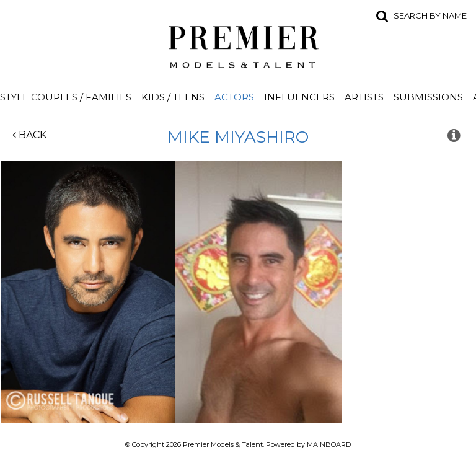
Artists (364, 97)
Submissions (428, 97)
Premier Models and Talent (238, 45)
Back (29, 135)
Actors (234, 97)
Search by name (430, 15)
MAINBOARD (329, 444)
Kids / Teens (173, 97)
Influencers (299, 97)
